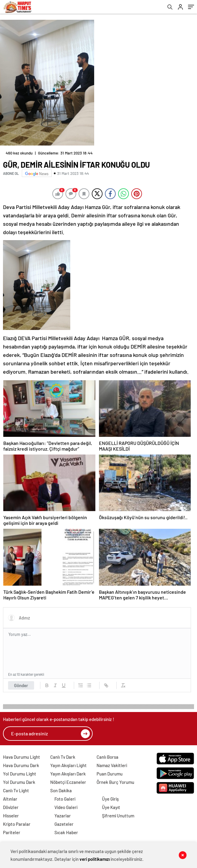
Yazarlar (63, 816)
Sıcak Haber (66, 832)
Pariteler (12, 832)
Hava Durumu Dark (21, 765)
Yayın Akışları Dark (68, 774)
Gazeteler (64, 824)
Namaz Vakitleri (112, 765)
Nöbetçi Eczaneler (68, 782)
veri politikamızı (95, 859)
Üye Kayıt (111, 807)
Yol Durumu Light (20, 774)
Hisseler (11, 816)
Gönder (21, 685)
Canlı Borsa (107, 757)
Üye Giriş (110, 799)
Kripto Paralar (17, 824)
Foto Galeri (65, 799)
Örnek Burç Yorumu (115, 782)
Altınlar (10, 799)
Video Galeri (66, 807)
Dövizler (11, 807)
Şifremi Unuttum (118, 816)
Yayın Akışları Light (68, 765)
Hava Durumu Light (22, 757)
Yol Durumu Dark (19, 782)
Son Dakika (61, 790)
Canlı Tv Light (16, 790)
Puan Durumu (110, 774)
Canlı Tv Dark (63, 757)
